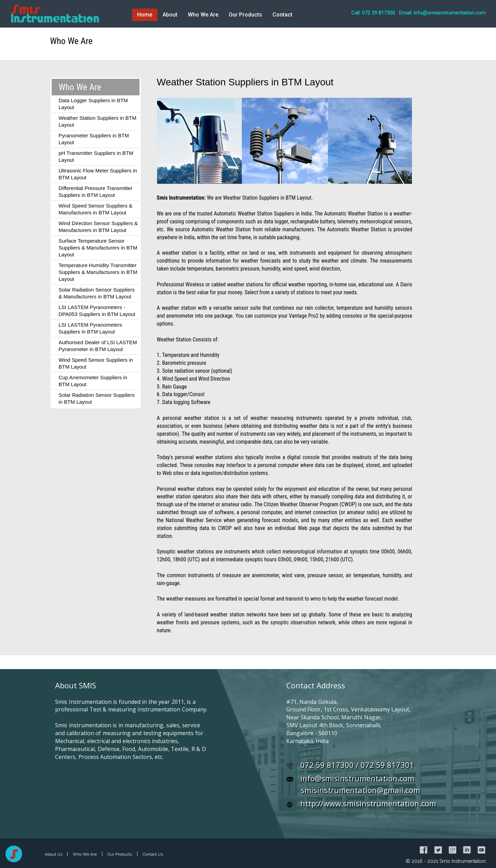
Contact (282, 15)
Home (145, 15)
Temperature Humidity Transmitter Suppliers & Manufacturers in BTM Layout (98, 272)
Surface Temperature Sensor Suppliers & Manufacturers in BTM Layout (98, 248)
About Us (54, 854)
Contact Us (153, 854)
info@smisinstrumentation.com (357, 778)
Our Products (245, 15)
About (170, 15)
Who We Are (203, 15)
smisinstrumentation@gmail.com (360, 790)
